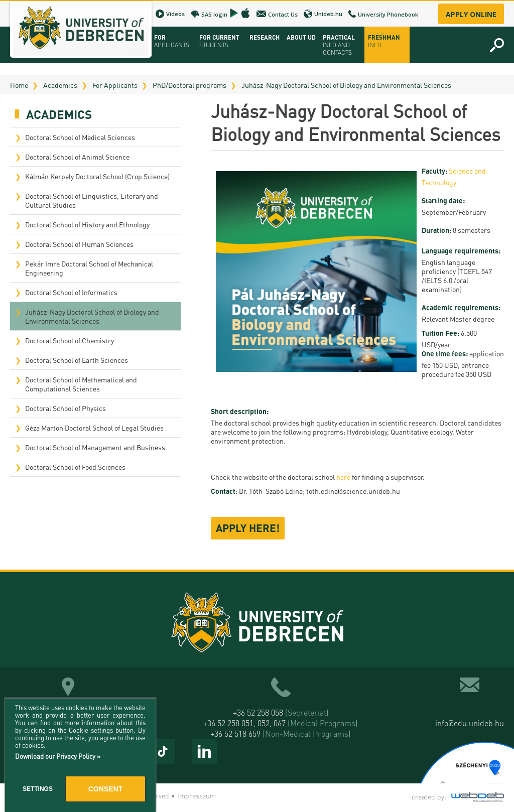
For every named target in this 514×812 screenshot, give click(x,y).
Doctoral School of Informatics (71, 292)
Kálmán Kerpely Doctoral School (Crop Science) (97, 176)
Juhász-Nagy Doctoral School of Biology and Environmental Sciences (346, 85)
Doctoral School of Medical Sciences (80, 137)
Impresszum (197, 795)
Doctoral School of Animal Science (77, 157)
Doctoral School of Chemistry (70, 340)
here (343, 477)
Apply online (471, 14)
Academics (60, 85)
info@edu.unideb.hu (470, 723)
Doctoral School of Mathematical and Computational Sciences (81, 384)
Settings (38, 789)
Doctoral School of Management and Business (95, 447)
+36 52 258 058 (281, 712)
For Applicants (115, 85)
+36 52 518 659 (281, 733)
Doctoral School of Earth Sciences (77, 360)
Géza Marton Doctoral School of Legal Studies (94, 428)
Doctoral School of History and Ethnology (87, 224)
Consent (105, 789)
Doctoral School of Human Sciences (79, 244)
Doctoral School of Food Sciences (75, 467)
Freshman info (384, 41)
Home (19, 85)
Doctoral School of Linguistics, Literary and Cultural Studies (92, 200)
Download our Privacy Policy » (58, 756)
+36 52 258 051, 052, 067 (281, 723)
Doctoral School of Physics (66, 408)
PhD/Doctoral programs (189, 85)
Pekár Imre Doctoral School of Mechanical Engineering (89, 268)
